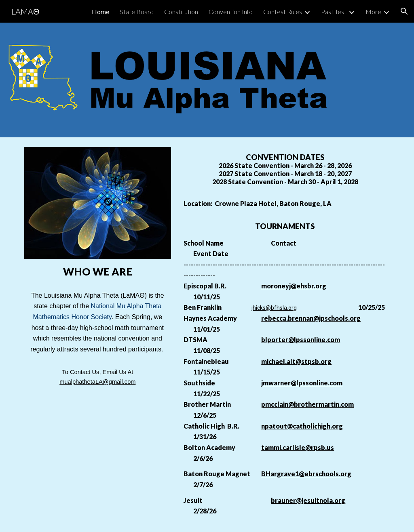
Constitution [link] (181, 12)
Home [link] (100, 12)
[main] (98, 272)
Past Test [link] (334, 12)
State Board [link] (137, 12)
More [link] (373, 12)
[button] (404, 11)
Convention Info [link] (231, 12)
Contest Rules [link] (283, 12)
